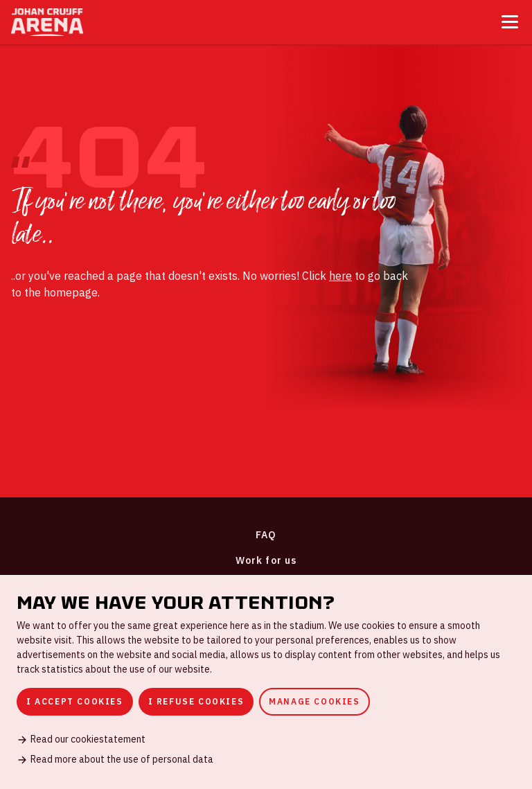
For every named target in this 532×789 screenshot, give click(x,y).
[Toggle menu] (510, 22)
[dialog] (266, 682)
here (340, 276)
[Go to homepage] (47, 22)
